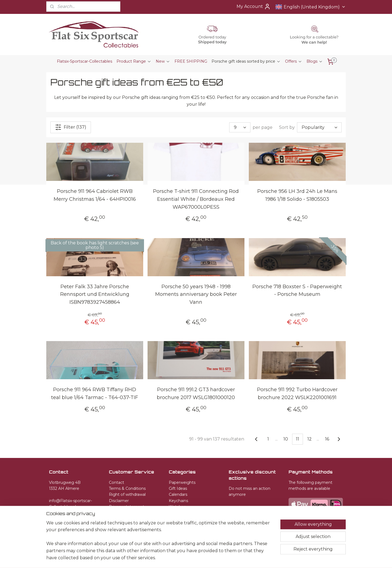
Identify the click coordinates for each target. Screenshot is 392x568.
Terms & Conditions (127, 488)
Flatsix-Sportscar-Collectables (85, 61)
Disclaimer (119, 501)
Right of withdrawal (127, 494)
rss (197, 558)
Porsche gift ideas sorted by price (246, 61)
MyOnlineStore (263, 558)
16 (327, 439)
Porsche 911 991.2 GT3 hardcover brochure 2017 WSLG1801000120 (196, 393)
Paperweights (182, 482)
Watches (177, 507)
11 (298, 439)
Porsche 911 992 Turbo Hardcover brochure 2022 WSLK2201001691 (297, 393)
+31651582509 (62, 513)
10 (286, 439)
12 (310, 439)
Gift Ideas (178, 488)
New (163, 61)
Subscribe (244, 508)
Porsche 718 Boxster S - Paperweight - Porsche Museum (297, 290)
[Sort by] (319, 127)
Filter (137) (71, 127)
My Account (254, 7)
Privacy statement (127, 507)
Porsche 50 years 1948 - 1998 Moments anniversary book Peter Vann (196, 294)
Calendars (178, 494)
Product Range (134, 61)
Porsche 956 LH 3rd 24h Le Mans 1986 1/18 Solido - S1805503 (297, 195)
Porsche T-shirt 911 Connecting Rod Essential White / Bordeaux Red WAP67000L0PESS (196, 199)
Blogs (315, 61)
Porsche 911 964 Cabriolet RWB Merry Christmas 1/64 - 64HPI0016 (95, 195)
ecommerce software (217, 558)
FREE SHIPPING (191, 61)
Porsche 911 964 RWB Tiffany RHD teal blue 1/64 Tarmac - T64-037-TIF (95, 393)
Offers (294, 61)
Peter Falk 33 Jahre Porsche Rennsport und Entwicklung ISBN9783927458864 (95, 294)
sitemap (187, 558)
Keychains (178, 501)
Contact (117, 482)
